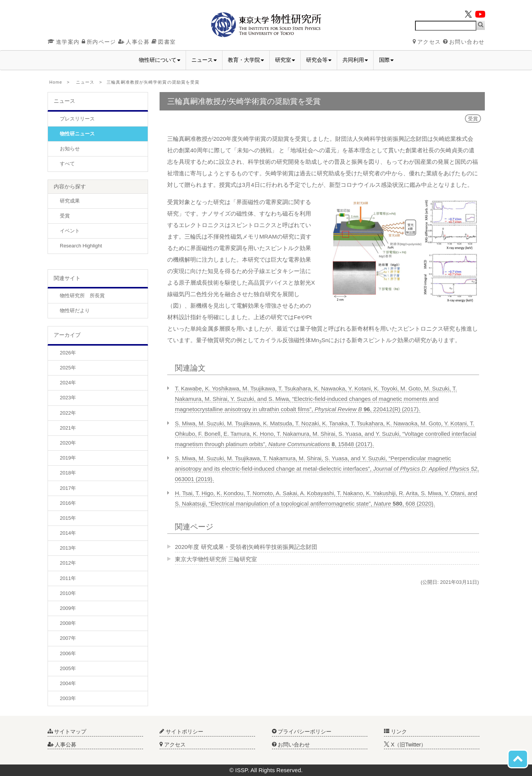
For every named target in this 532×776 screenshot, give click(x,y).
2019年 (68, 458)
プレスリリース (77, 119)
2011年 (68, 578)
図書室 (164, 42)
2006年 (68, 653)
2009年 (68, 608)
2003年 (68, 698)
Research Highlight (81, 246)
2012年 (68, 563)
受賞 (65, 216)
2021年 (68, 428)
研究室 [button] (285, 60)
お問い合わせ (464, 42)
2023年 (68, 398)
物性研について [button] (160, 60)
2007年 (68, 638)
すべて (67, 164)
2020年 (68, 443)
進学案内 (64, 42)
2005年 (68, 668)
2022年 (68, 413)
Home (56, 82)
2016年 (68, 503)
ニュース (85, 82)
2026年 (68, 353)
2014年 (68, 533)
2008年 (68, 623)
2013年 (68, 548)
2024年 (68, 383)
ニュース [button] (204, 60)
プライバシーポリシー (302, 732)
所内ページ (99, 42)
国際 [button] (386, 60)
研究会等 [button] (319, 60)
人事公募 (134, 42)
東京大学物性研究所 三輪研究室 (216, 559)
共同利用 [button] (355, 60)
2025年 (68, 368)
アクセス (427, 42)
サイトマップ (67, 732)
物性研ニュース (77, 134)
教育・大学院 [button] (246, 60)
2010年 (68, 593)
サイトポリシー (181, 732)
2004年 (68, 683)
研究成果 (70, 201)
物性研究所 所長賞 (82, 296)
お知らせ (70, 149)
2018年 (68, 473)
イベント (70, 231)
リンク (395, 732)
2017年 (68, 488)
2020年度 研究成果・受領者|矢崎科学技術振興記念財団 (246, 547)
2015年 (68, 518)
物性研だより (75, 311)
